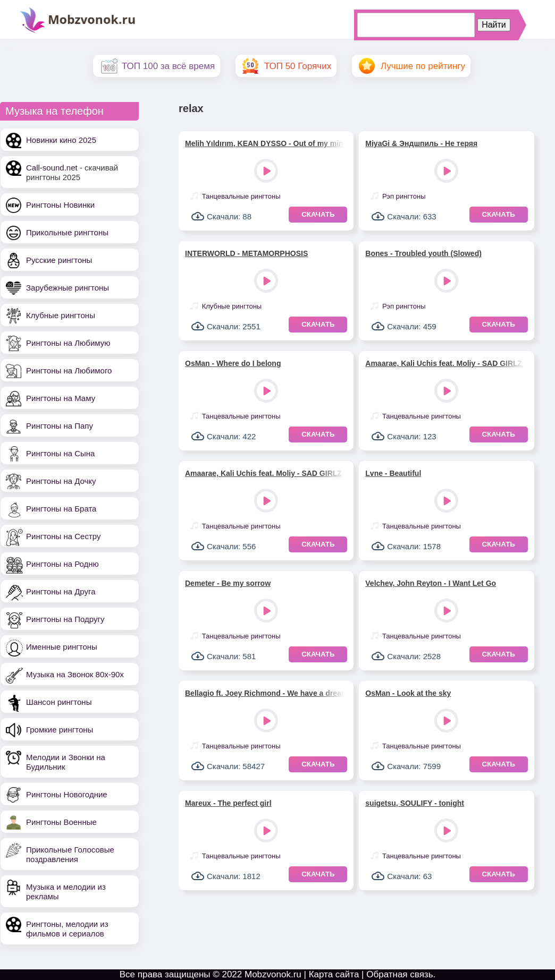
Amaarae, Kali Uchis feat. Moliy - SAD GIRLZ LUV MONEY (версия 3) (445, 363)
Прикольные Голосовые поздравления (70, 854)
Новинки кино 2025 (61, 140)
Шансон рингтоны (59, 702)
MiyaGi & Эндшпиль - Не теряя (421, 143)
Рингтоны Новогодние (67, 794)
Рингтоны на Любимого (69, 370)
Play (267, 172)
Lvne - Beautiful (393, 473)
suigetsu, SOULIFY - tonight (415, 803)
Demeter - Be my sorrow (228, 583)
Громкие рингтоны (60, 730)
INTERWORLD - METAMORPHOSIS (246, 253)
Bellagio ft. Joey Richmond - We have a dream (265, 693)
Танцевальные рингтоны (241, 196)
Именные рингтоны (62, 647)
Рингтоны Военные (61, 822)
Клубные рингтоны (61, 315)
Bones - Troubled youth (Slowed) (423, 253)
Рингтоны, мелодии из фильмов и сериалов (67, 929)
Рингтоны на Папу (60, 426)
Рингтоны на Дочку (61, 481)
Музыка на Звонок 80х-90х (75, 674)
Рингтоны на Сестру (63, 536)
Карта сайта (334, 974)
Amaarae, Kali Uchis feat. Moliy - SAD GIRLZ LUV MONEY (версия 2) (265, 473)
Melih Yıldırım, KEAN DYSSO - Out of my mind (265, 143)
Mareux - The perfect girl (228, 803)
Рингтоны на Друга (61, 591)
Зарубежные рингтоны (68, 288)
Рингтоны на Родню (62, 564)
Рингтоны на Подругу (65, 619)
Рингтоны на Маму (61, 398)
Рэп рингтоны (404, 196)
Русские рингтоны (59, 260)
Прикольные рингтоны (67, 232)
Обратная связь (400, 974)
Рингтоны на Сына (60, 453)
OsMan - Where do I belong (233, 363)
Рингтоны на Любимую (68, 343)
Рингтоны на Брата (61, 509)
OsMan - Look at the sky (408, 693)
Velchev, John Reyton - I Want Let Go (431, 583)
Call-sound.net (52, 168)
